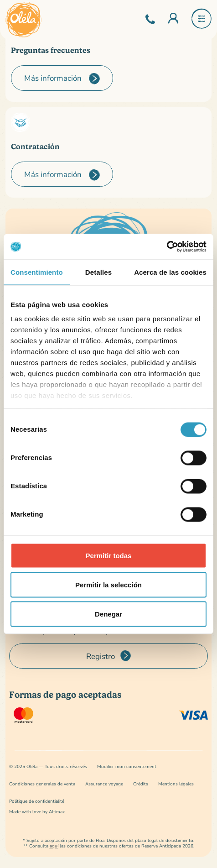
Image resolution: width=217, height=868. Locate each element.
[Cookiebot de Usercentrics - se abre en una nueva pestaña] (167, 247)
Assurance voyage (104, 784)
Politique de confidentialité (37, 801)
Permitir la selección (108, 584)
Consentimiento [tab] (37, 272)
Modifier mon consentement (127, 766)
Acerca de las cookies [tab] (170, 272)
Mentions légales (176, 784)
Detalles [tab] (98, 272)
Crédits (141, 784)
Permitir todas (109, 555)
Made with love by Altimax (37, 812)
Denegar (108, 614)
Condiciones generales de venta (42, 784)
